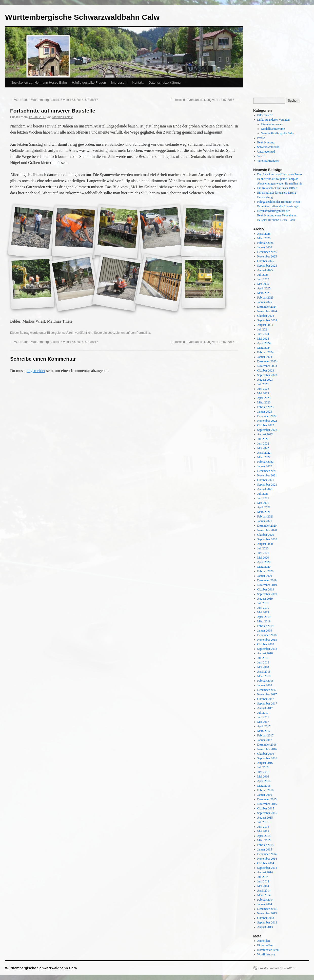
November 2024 (267, 311)
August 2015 (265, 818)
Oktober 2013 (266, 918)
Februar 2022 (265, 462)
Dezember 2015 (267, 799)
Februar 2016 (265, 790)
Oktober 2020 (266, 535)
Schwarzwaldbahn (268, 147)
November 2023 (267, 366)
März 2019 (264, 621)
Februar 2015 (265, 845)
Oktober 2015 (266, 808)
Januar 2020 (265, 576)
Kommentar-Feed (268, 950)
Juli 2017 (263, 713)
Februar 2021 (265, 516)
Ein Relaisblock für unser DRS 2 (277, 188)
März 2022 (264, 457)
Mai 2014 (263, 886)
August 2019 (265, 599)
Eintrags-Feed (266, 945)
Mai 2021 (263, 503)
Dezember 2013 (267, 909)
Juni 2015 (263, 827)
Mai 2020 (263, 558)
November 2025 (267, 256)
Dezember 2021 (267, 471)
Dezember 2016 (267, 745)
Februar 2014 (265, 900)
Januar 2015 (265, 849)
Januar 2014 (265, 904)
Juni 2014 (263, 881)
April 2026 (264, 234)
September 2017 (267, 704)
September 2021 (267, 485)
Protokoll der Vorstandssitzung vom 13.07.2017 (204, 100)
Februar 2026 (265, 243)
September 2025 (267, 266)
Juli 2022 (263, 439)
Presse (261, 138)
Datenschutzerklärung (165, 82)
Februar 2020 (265, 571)
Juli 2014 (263, 877)
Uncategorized (266, 152)
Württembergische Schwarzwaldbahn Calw (82, 17)
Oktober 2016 (266, 754)
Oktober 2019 (266, 589)
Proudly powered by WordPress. (278, 968)
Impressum (119, 82)
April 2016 (264, 781)
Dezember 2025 (267, 252)
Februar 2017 (265, 735)
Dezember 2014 (267, 854)
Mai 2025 (263, 284)
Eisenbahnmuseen (272, 124)
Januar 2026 (265, 247)
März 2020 (264, 567)
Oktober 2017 (266, 699)
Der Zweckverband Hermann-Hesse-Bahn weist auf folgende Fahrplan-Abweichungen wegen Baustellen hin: (280, 179)
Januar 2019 (265, 631)
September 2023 (267, 375)
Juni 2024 (263, 334)
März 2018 (264, 676)
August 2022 (265, 434)
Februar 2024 (265, 352)
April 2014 (264, 891)
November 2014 (267, 859)
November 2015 (267, 804)
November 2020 (267, 530)
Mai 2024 (263, 339)
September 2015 (267, 813)
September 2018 (267, 649)
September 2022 (267, 430)
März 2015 (264, 840)
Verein (70, 333)
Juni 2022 (263, 443)
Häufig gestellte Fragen (89, 82)
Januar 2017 (265, 740)
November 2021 (267, 475)
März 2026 (264, 238)
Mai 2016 (263, 776)
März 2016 (264, 786)
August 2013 (265, 927)
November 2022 (267, 421)
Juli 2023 (263, 384)
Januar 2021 (265, 521)
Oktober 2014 (266, 863)
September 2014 (267, 868)
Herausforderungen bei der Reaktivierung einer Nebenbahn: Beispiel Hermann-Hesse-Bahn (277, 215)
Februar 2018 (265, 681)
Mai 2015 (263, 831)
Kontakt (138, 82)
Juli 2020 (263, 548)
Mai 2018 (263, 667)
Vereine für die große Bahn (278, 133)
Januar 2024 (265, 357)
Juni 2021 (263, 498)
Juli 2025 (263, 275)
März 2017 (264, 731)
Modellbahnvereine (273, 129)
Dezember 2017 (267, 690)
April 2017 (264, 726)
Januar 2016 (265, 795)
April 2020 (264, 562)
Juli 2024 (263, 329)
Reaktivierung (266, 142)
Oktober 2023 (266, 371)
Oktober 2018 (266, 644)
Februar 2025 (265, 298)
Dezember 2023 (267, 361)
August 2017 (265, 708)
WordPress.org (266, 954)
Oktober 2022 (266, 425)
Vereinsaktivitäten (268, 161)
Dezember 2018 (267, 635)
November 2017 (267, 694)
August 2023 (265, 380)
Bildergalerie (56, 333)
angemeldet (36, 371)
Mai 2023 (263, 393)
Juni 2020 (263, 553)
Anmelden (264, 941)
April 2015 (264, 836)
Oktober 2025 (266, 261)
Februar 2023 (265, 407)
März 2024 (264, 348)
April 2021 (264, 507)
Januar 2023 (265, 412)
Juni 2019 (263, 608)
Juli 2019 (263, 603)
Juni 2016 (263, 772)
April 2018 (264, 672)
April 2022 (264, 453)
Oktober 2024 (266, 316)
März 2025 (264, 293)
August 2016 (265, 763)
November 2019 (267, 585)
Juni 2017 (263, 717)
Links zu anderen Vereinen (273, 120)
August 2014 (265, 872)
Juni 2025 (263, 279)
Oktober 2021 (266, 480)
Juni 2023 (263, 389)
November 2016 (267, 749)
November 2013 (267, 913)
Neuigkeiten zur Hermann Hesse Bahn (39, 82)
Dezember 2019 (267, 580)
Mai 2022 (263, 448)
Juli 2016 (263, 767)
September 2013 (267, 922)
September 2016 (267, 758)
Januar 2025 (265, 302)
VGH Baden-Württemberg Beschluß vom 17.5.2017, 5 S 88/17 (54, 100)
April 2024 (264, 343)
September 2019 (267, 594)
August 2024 (265, 325)
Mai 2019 (263, 612)
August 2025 (265, 270)
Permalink (143, 333)
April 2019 (264, 617)
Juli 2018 (263, 658)
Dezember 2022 (267, 416)
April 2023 (264, 398)
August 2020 (265, 544)
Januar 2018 (265, 685)
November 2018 (267, 640)
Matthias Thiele (63, 117)
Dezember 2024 (267, 307)
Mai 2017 (263, 722)
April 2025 (264, 288)
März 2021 (264, 512)
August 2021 (265, 489)
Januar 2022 (265, 466)
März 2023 (264, 402)
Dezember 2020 (267, 526)
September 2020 (267, 539)
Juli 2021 (263, 494)
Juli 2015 (263, 822)
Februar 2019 (265, 626)
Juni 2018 (263, 662)
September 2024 (267, 320)
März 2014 (264, 895)
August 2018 (265, 653)
